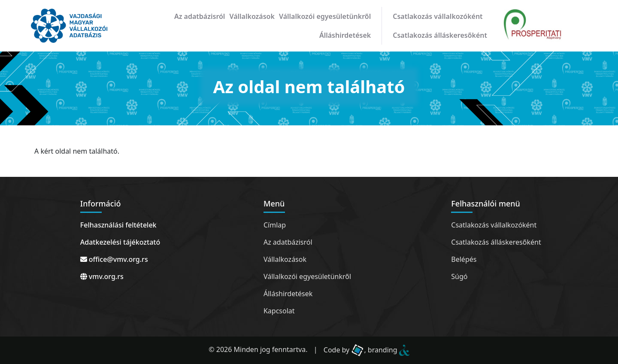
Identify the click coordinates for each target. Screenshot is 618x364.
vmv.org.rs (102, 276)
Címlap (275, 225)
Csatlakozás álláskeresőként (440, 35)
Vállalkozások (252, 16)
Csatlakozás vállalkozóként (438, 16)
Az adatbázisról (200, 16)
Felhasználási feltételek (118, 225)
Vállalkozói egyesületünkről (325, 16)
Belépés (464, 259)
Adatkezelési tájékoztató (120, 242)
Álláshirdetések (345, 35)
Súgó (459, 276)
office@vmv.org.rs (114, 259)
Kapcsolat (279, 311)
